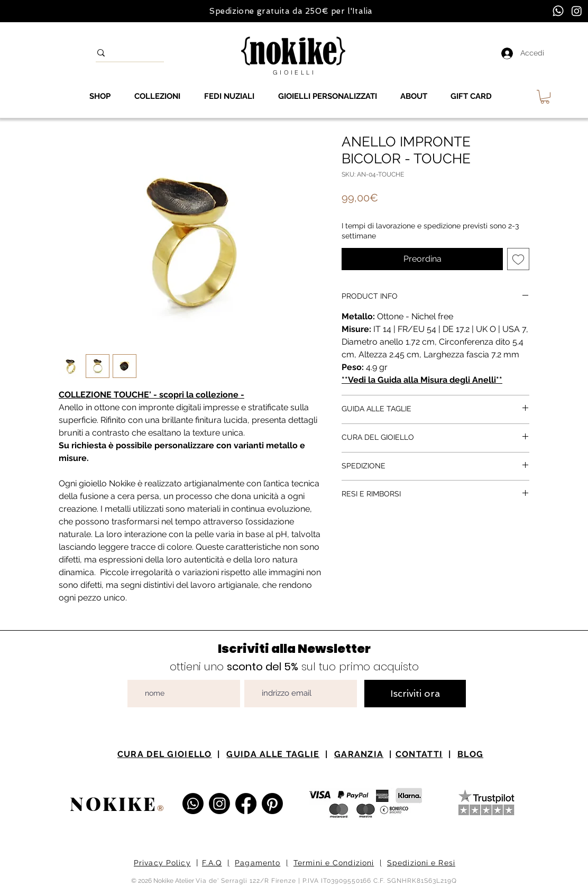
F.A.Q (212, 863)
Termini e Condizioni (334, 863)
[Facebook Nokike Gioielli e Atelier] (246, 804)
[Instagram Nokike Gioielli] (219, 804)
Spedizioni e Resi (421, 863)
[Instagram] (577, 11)
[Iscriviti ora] (415, 694)
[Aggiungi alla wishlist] (518, 259)
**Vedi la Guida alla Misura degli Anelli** (422, 380)
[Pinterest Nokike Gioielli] (272, 804)
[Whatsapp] (558, 11)
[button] (545, 97)
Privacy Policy (162, 863)
